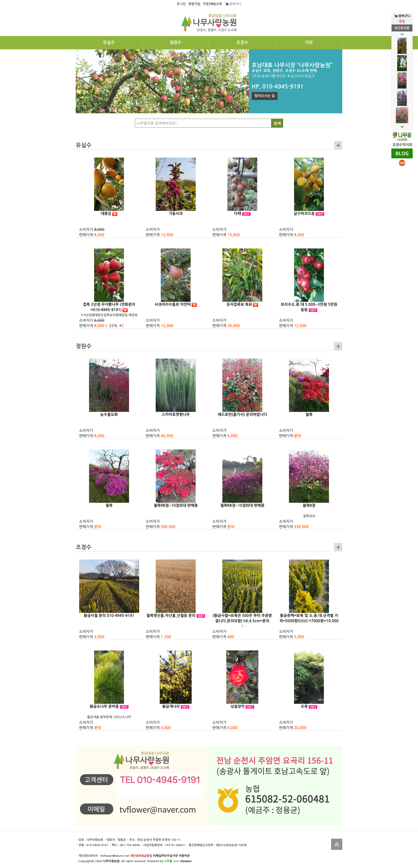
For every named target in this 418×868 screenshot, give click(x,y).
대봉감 (106, 214)
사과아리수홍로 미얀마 (173, 304)
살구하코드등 (304, 214)
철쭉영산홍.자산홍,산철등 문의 (171, 616)
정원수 (176, 43)
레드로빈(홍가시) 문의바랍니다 (242, 415)
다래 (238, 214)
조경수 (242, 43)
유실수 (109, 43)
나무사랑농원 (111, 861)
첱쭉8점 (309, 505)
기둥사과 (176, 214)
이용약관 (184, 856)
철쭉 (309, 415)
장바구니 (233, 4)
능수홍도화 (109, 415)
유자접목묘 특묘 (239, 304)
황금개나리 (171, 706)
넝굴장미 (238, 706)
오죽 (304, 706)
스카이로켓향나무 (176, 415)
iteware (186, 861)
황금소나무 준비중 (104, 706)
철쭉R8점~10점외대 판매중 (176, 505)
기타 (309, 43)
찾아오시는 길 (265, 96)
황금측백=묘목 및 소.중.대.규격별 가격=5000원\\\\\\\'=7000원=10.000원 (309, 621)
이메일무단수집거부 (165, 856)
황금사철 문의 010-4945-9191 (109, 616)
